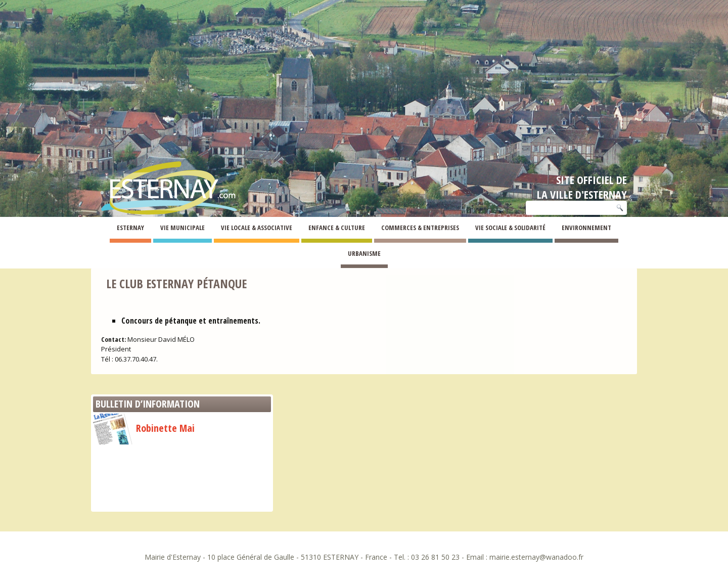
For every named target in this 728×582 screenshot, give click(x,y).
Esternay (130, 228)
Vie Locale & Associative (257, 228)
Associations (136, 255)
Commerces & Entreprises (420, 228)
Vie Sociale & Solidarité (510, 228)
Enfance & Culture (337, 228)
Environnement (586, 228)
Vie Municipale (183, 228)
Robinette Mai (144, 428)
